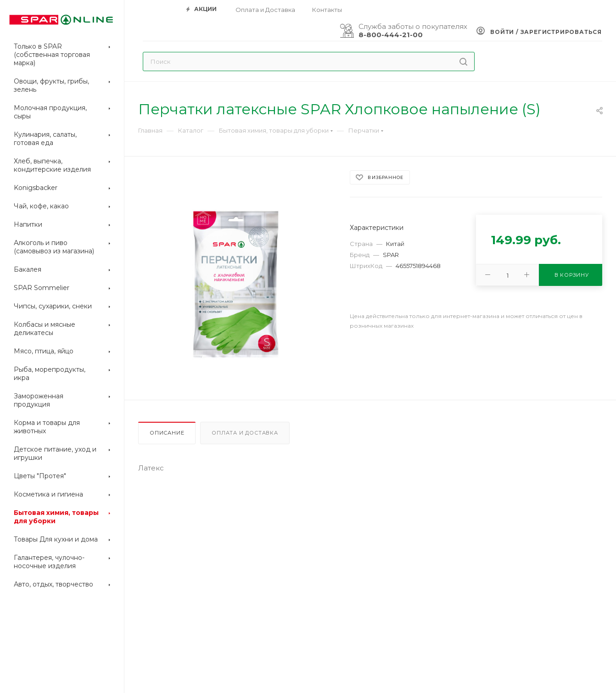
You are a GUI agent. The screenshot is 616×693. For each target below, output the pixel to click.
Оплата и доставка (245, 433)
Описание (167, 433)
